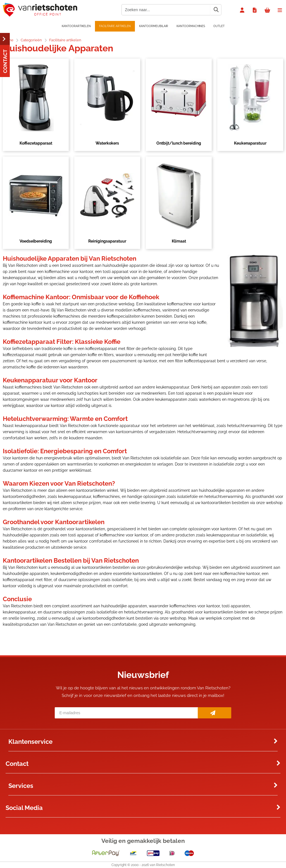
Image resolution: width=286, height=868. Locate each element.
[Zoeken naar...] (216, 10)
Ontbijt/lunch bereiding (179, 143)
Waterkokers (107, 143)
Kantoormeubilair (154, 26)
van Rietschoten (162, 865)
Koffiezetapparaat (36, 143)
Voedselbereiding (36, 241)
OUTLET (219, 26)
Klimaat (179, 241)
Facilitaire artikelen (115, 26)
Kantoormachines (191, 26)
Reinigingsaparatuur (107, 241)
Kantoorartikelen (76, 26)
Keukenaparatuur (250, 143)
